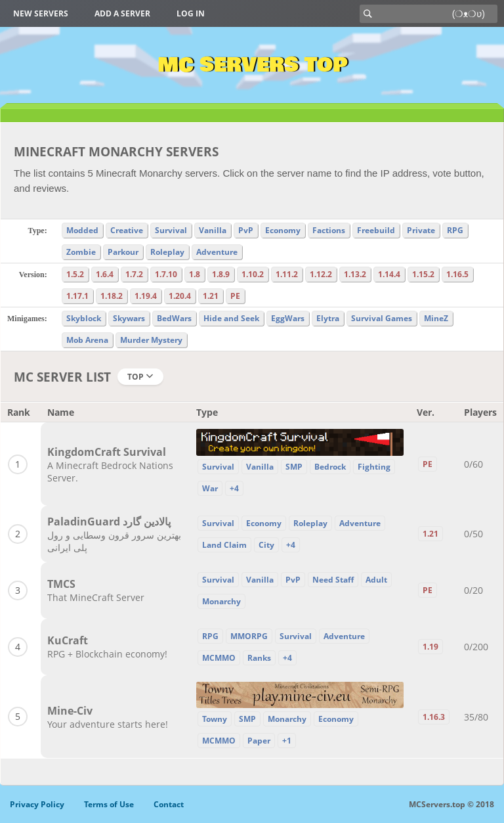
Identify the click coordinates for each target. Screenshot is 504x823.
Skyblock (84, 318)
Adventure (217, 252)
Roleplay (167, 252)
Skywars (129, 318)
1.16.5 (457, 274)
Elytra (328, 318)
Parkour (123, 252)
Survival (171, 230)
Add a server (122, 13)
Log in (191, 13)
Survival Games (382, 318)
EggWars (288, 318)
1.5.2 (75, 274)
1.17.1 (77, 296)
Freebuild (376, 230)
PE (235, 296)
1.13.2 (355, 274)
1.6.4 (105, 274)
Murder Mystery (151, 340)
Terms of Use (109, 804)
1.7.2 (134, 274)
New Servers (41, 13)
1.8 (195, 274)
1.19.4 (146, 296)
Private (421, 230)
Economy (283, 230)
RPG (455, 230)
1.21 (211, 296)
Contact (169, 804)
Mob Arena (87, 340)
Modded (82, 230)
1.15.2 (423, 274)
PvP (246, 230)
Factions (329, 230)
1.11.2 (287, 274)
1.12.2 (321, 274)
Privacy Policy (37, 804)
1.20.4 (180, 296)
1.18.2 (112, 296)
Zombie (81, 252)
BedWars (174, 318)
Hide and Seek (231, 318)
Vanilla (213, 230)
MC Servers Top (252, 65)
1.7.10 (166, 274)
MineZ (436, 318)
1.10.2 (253, 274)
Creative (127, 230)
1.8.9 (221, 274)
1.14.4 (389, 274)
